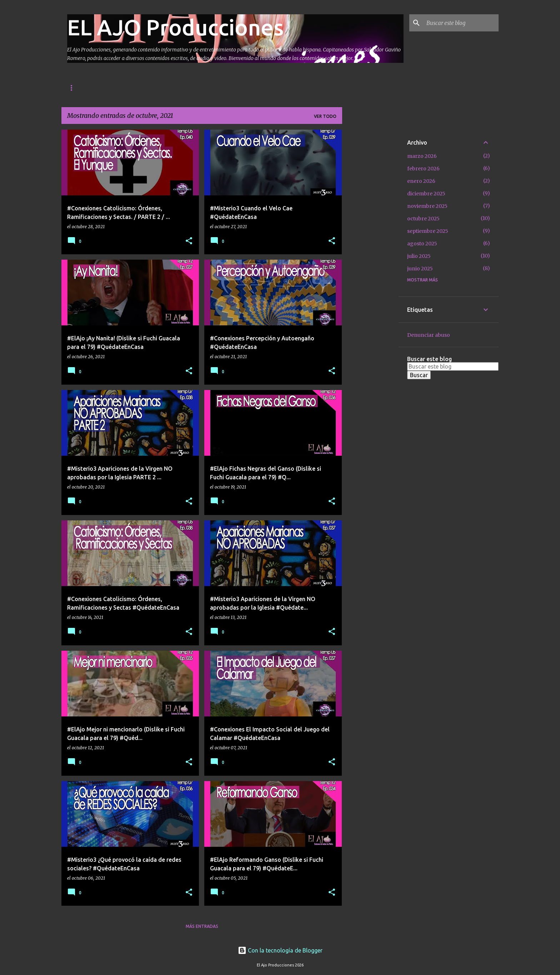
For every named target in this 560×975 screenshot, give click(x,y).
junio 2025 (420, 269)
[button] (189, 241)
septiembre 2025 (428, 231)
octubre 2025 (423, 219)
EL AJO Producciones (175, 27)
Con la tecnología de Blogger (280, 950)
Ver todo (325, 116)
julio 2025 (419, 256)
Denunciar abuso (429, 335)
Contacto (109, 88)
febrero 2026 (423, 169)
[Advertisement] (370, 237)
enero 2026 (421, 181)
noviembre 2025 (427, 206)
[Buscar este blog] (461, 23)
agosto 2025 (422, 244)
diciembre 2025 (426, 194)
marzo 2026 (422, 156)
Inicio (74, 88)
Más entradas (202, 926)
